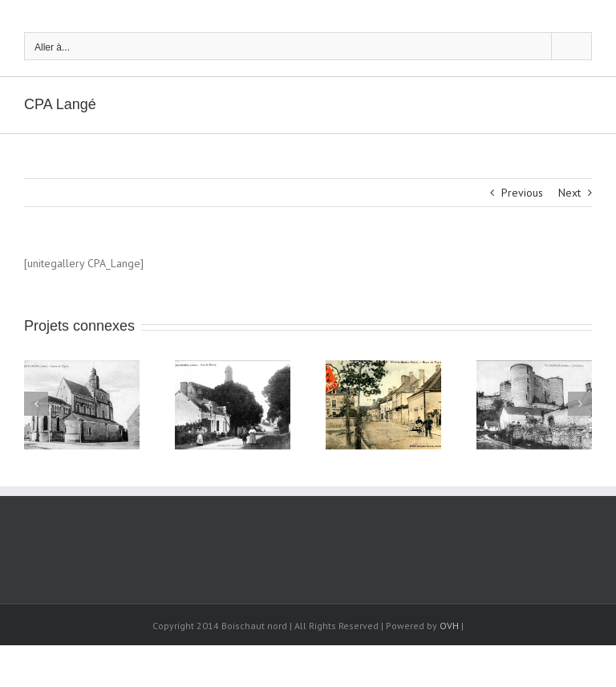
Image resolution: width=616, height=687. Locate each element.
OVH (449, 626)
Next (569, 193)
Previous (522, 193)
